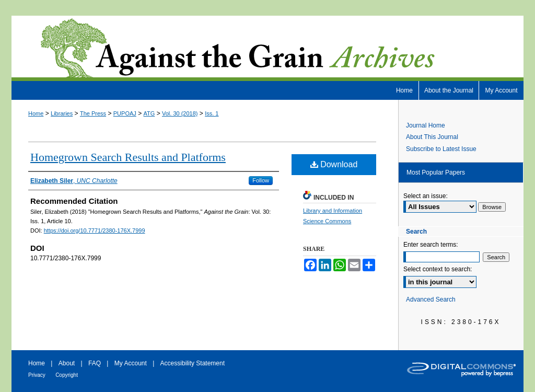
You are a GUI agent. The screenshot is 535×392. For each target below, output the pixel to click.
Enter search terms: (431, 245)
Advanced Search (431, 299)
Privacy (37, 375)
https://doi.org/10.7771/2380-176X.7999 (95, 230)
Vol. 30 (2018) (180, 113)
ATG (149, 113)
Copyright (67, 375)
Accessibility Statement (193, 363)
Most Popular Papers (436, 172)
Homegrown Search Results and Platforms (128, 157)
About (67, 363)
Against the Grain (267, 48)
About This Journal (432, 137)
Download (334, 164)
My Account (131, 363)
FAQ (95, 363)
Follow (261, 180)
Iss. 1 (212, 113)
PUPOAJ (125, 113)
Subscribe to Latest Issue (441, 149)
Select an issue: (426, 196)
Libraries (62, 113)
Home (36, 113)
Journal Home (426, 125)
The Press (93, 113)
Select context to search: (438, 269)
